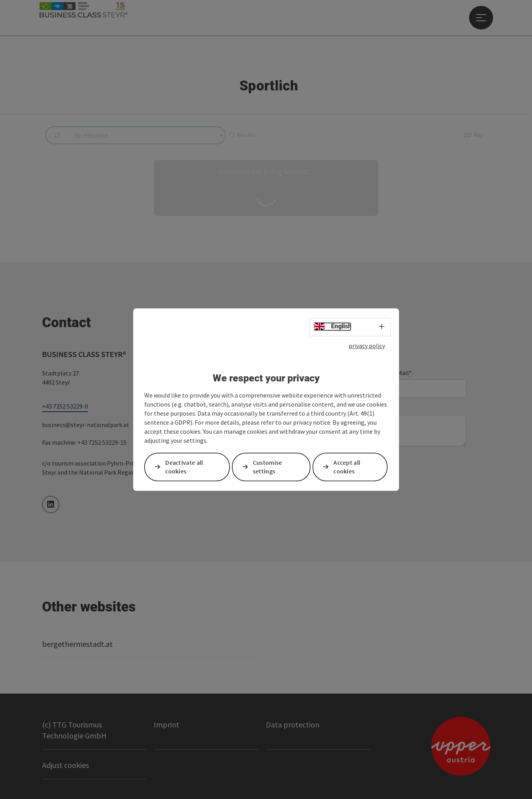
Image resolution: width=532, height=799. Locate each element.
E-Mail (402, 373)
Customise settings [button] (268, 467)
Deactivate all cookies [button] (184, 467)
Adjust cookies (65, 765)
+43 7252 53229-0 (65, 406)
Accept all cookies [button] (347, 467)
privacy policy (367, 346)
